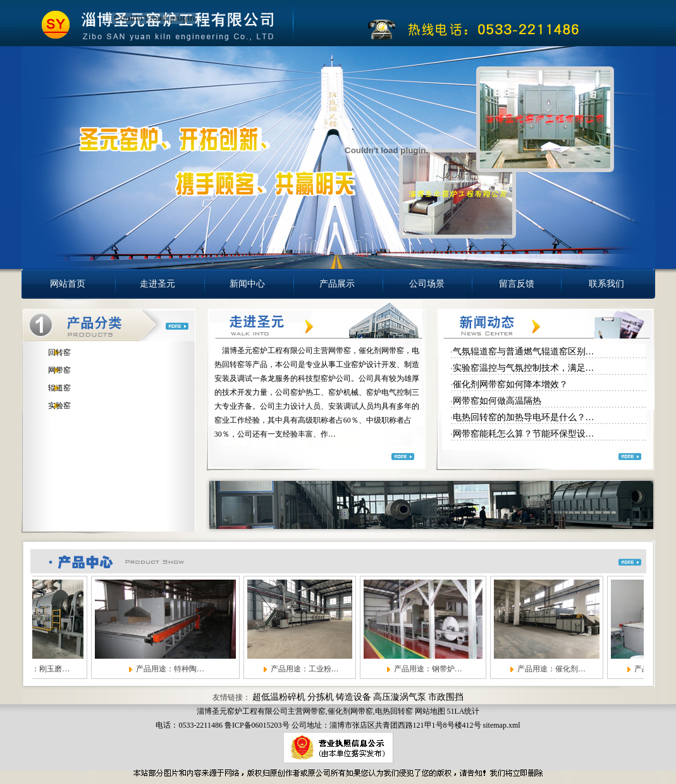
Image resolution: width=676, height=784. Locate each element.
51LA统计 (464, 711)
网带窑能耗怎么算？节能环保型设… (524, 434)
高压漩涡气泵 (400, 697)
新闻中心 (247, 284)
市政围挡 (446, 697)
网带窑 (59, 370)
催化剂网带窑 (350, 711)
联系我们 (606, 284)
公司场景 (427, 284)
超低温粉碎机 (279, 697)
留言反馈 (517, 284)
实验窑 (59, 406)
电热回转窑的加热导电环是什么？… (524, 417)
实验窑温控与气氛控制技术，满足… (524, 368)
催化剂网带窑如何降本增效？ (510, 384)
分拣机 (321, 697)
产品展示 (337, 284)
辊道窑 (59, 388)
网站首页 (68, 284)
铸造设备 (353, 697)
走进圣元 (157, 284)
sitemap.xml (502, 725)
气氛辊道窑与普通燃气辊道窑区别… (524, 352)
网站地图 (430, 711)
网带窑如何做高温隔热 (497, 401)
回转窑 (59, 352)
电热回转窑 (394, 711)
